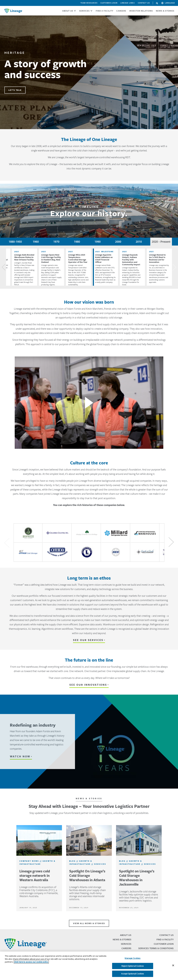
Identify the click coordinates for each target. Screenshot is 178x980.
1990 (98, 242)
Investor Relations (141, 11)
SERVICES (84, 11)
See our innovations (88, 685)
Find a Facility (165, 939)
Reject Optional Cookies (133, 966)
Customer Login (109, 3)
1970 (56, 242)
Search (157, 3)
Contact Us (144, 3)
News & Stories (165, 11)
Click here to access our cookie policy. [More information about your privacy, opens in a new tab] (31, 962)
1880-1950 (15, 242)
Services (126, 944)
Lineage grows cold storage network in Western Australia (35, 875)
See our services (88, 640)
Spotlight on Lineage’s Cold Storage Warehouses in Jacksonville (137, 878)
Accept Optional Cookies (133, 974)
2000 (118, 242)
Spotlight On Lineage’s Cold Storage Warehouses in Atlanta (87, 875)
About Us (126, 935)
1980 (77, 242)
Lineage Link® (128, 3)
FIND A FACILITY (105, 11)
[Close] (173, 965)
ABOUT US (68, 11)
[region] (89, 966)
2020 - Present (161, 242)
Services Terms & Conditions (156, 948)
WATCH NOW (20, 756)
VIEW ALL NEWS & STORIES (89, 923)
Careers (126, 948)
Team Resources (89, 3)
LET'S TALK (15, 90)
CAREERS (121, 11)
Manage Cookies (133, 958)
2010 (139, 242)
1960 (36, 242)
